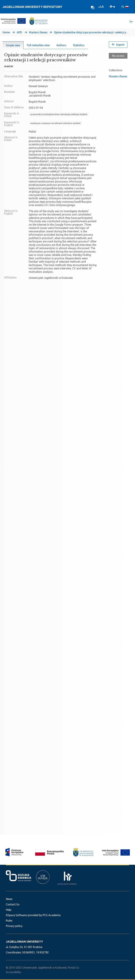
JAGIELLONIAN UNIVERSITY (24, 942)
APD (19, 33)
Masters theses (38, 33)
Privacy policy (14, 926)
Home (6, 33)
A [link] (99, 7)
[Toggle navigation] (131, 22)
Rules (9, 921)
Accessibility (13, 972)
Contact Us (13, 904)
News (9, 899)
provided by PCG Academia (44, 915)
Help (9, 910)
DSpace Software (16, 915)
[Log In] (112, 6)
